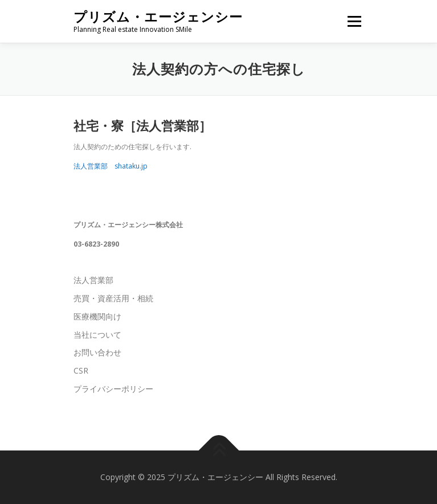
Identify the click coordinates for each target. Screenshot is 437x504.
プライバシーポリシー (113, 389)
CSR (81, 370)
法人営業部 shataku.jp (111, 166)
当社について (97, 335)
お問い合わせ (97, 352)
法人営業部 (93, 280)
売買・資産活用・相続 (113, 298)
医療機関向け (97, 316)
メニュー (354, 21)
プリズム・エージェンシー (158, 17)
